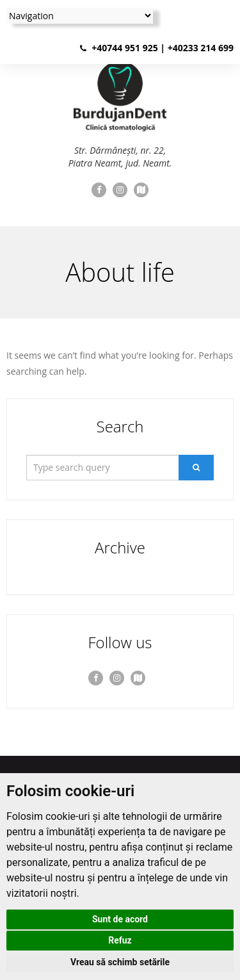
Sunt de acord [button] (120, 919)
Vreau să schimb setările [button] (120, 962)
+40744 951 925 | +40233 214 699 (163, 48)
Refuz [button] (120, 940)
